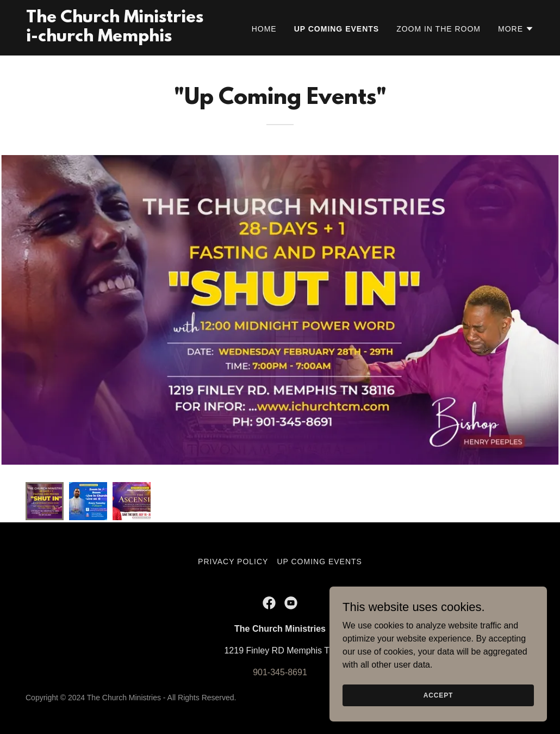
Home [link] (264, 29)
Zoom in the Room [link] (438, 29)
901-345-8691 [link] (280, 672)
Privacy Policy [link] (233, 562)
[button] (516, 29)
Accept (438, 695)
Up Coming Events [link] (337, 29)
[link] (115, 38)
